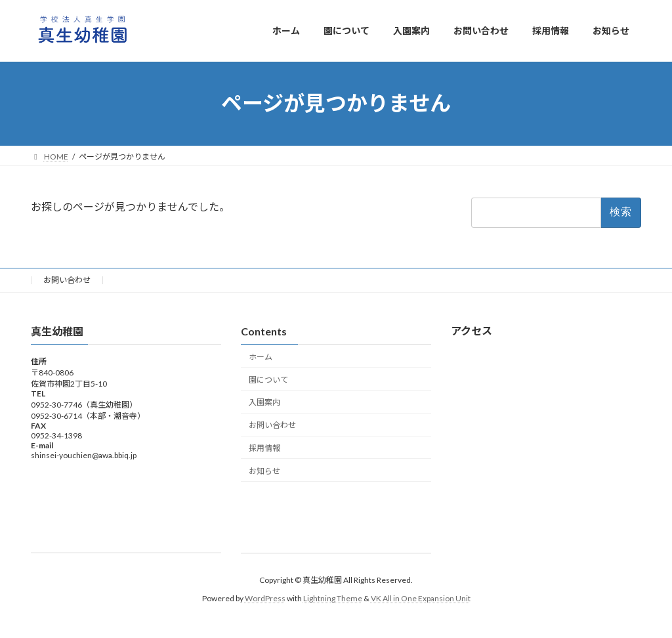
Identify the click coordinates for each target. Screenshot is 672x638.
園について (268, 379)
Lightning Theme (333, 598)
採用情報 (264, 448)
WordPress (265, 598)
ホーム (261, 357)
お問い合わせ (67, 280)
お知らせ (264, 470)
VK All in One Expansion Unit (421, 598)
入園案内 (264, 402)
